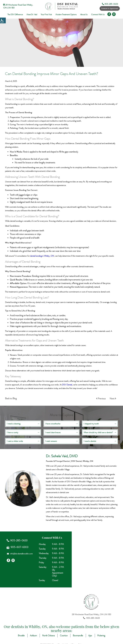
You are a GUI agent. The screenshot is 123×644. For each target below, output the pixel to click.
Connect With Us (98, 15)
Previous (101, 399)
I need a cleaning (14, 424)
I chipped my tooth (91, 424)
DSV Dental (67, 385)
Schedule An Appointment (110, 8)
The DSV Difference (15, 15)
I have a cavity (12, 432)
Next (113, 399)
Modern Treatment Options (66, 15)
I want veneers (51, 441)
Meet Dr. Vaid (32, 15)
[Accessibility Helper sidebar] (3, 20)
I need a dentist (90, 441)
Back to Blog (11, 398)
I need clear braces (53, 432)
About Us (84, 15)
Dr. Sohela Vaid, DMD (62, 456)
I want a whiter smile (15, 441)
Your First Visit (46, 15)
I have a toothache (53, 424)
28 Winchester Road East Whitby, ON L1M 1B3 (18, 6)
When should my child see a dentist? (98, 432)
